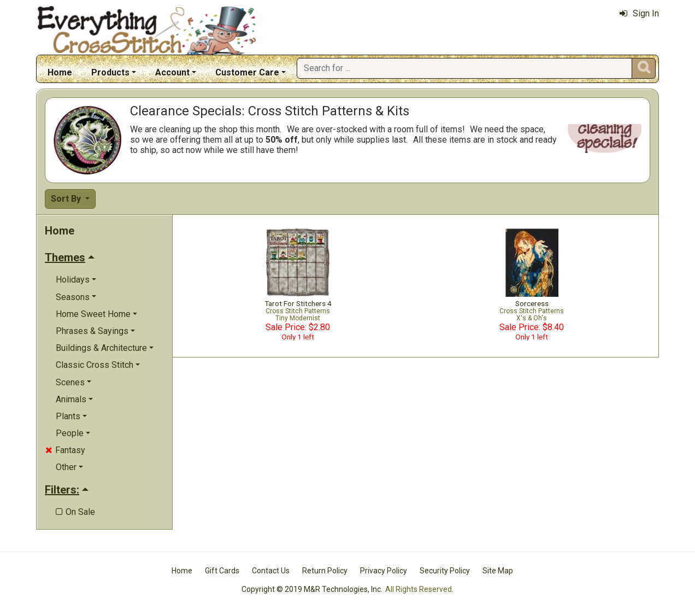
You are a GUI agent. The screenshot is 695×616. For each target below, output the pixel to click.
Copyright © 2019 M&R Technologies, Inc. (312, 589)
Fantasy (65, 450)
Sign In (639, 13)
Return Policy (325, 571)
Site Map (498, 571)
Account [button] (172, 72)
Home (60, 72)
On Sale (75, 512)
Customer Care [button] (247, 72)
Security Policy (445, 571)
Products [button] (110, 72)
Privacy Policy (384, 571)
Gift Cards (222, 571)
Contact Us (271, 571)
